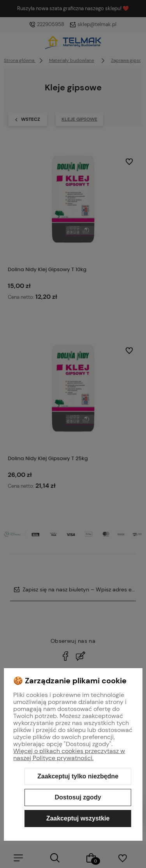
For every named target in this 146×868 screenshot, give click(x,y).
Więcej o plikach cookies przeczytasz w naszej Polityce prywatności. (69, 754)
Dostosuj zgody (78, 797)
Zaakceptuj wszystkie (78, 818)
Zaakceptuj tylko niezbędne (78, 776)
